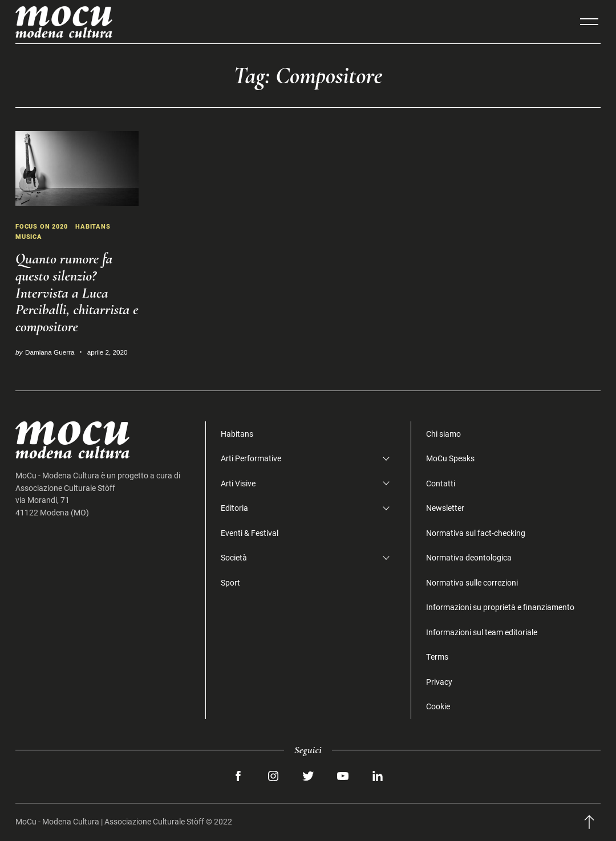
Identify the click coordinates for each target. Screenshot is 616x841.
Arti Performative (251, 458)
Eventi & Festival (250, 533)
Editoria (234, 508)
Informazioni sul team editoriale (482, 632)
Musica (30, 236)
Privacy (439, 682)
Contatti (441, 483)
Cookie (438, 706)
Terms (437, 657)
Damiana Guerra (50, 352)
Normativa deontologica (469, 557)
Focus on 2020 (44, 226)
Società (234, 557)
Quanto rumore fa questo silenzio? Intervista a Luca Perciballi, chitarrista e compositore (77, 293)
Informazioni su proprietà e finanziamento (500, 607)
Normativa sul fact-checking (476, 533)
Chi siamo (443, 434)
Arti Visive (238, 483)
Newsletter (445, 508)
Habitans (99, 226)
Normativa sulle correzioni (472, 582)
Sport (230, 582)
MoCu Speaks (450, 458)
